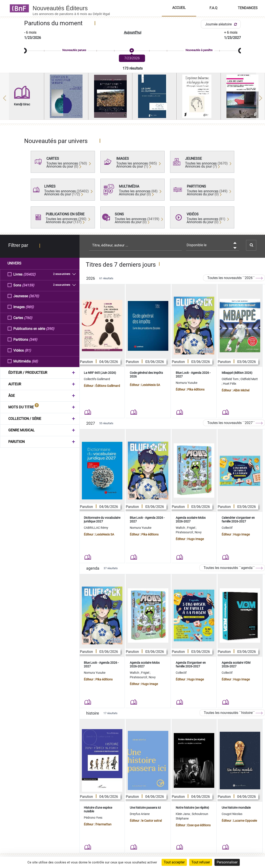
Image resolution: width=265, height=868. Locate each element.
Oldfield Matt (249, 379)
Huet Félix (230, 384)
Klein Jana (183, 814)
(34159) (28, 285)
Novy (198, 532)
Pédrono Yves (93, 818)
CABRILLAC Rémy (96, 528)
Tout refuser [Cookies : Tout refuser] (201, 862)
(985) (30, 307)
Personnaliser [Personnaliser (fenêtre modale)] (227, 862)
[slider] (132, 51)
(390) (50, 328)
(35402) (29, 274)
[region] (132, 98)
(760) (28, 318)
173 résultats (133, 68)
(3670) (34, 296)
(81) (28, 350)
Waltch (181, 528)
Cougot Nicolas (232, 814)
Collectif (227, 528)
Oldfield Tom (230, 379)
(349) (33, 339)
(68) (35, 361)
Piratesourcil (185, 532)
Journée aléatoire (222, 24)
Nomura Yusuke (187, 383)
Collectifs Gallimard (97, 379)
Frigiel (191, 528)
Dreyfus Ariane (140, 814)
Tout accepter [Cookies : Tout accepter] (174, 862)
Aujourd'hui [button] (133, 32)
